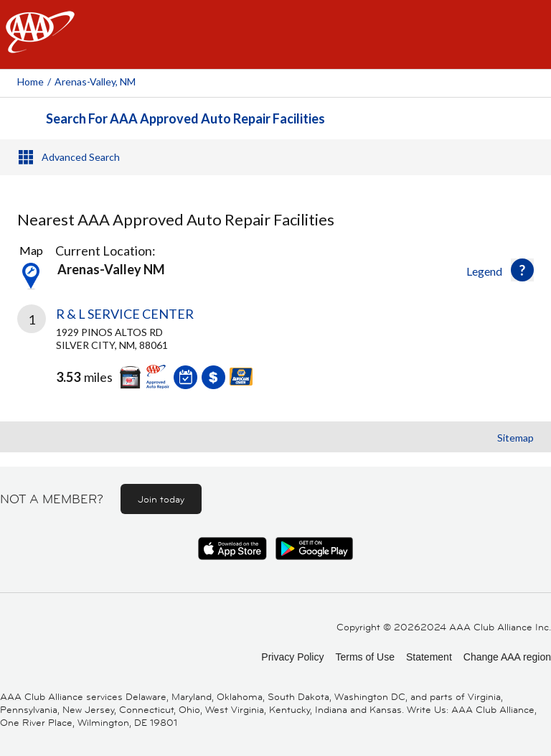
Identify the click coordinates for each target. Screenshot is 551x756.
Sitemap (515, 438)
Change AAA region (507, 657)
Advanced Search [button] (81, 157)
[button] (522, 270)
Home (30, 81)
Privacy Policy (292, 657)
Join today (161, 499)
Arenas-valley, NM (95, 81)
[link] (275, 358)
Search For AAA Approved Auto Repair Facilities (185, 118)
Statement (429, 657)
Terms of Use (364, 657)
